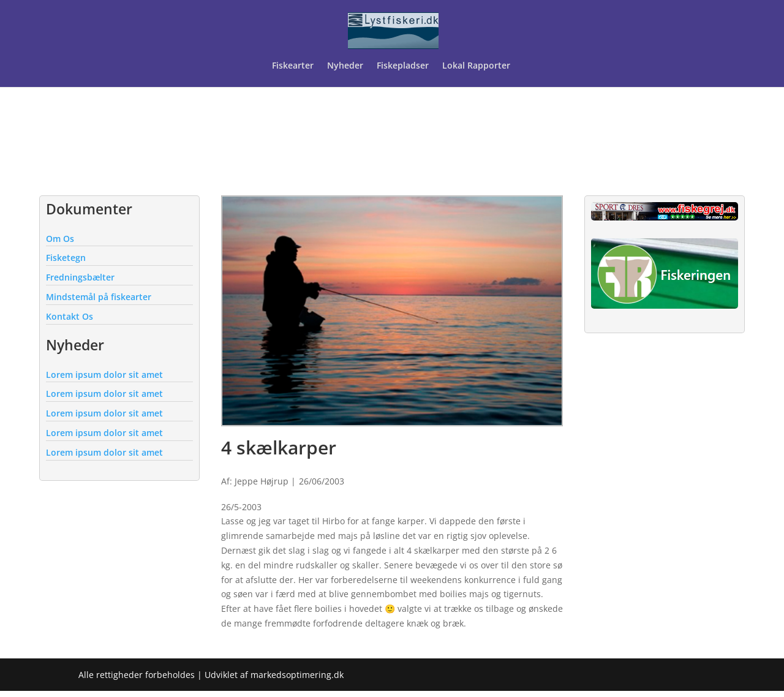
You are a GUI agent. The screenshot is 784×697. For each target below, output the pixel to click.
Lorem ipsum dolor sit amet (104, 375)
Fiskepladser (403, 66)
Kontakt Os (70, 316)
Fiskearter (293, 66)
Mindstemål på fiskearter (99, 297)
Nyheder (345, 66)
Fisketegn (66, 258)
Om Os (60, 239)
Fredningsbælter (80, 277)
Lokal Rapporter (477, 66)
